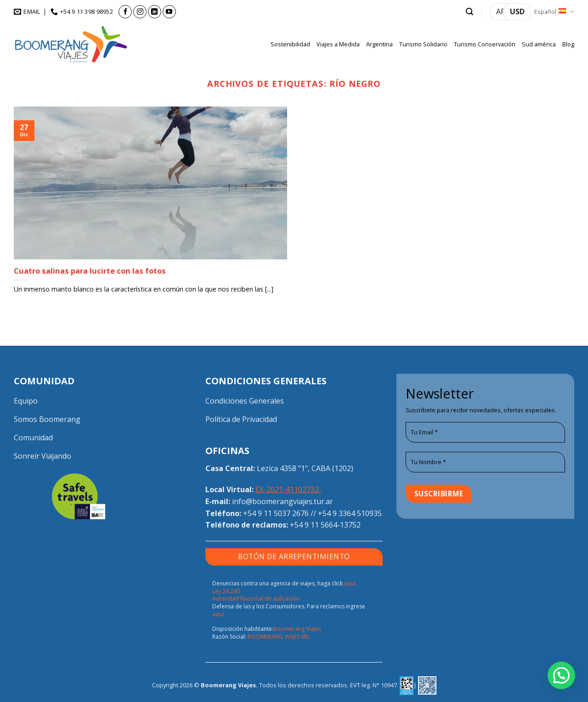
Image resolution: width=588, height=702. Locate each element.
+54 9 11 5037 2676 (276, 513)
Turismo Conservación (485, 44)
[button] (469, 12)
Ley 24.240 (226, 591)
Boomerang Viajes (297, 629)
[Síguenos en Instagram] (140, 12)
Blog (568, 44)
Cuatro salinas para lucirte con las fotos (90, 271)
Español (554, 12)
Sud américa (539, 44)
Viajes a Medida (338, 44)
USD (517, 11)
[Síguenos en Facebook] (125, 12)
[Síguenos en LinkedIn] (155, 12)
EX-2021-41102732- (288, 489)
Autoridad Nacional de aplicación (256, 598)
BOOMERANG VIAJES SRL (279, 637)
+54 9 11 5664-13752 (325, 525)
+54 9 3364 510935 (350, 513)
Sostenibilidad (290, 44)
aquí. (351, 583)
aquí (218, 614)
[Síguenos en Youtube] (169, 12)
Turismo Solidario (423, 44)
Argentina (379, 44)
